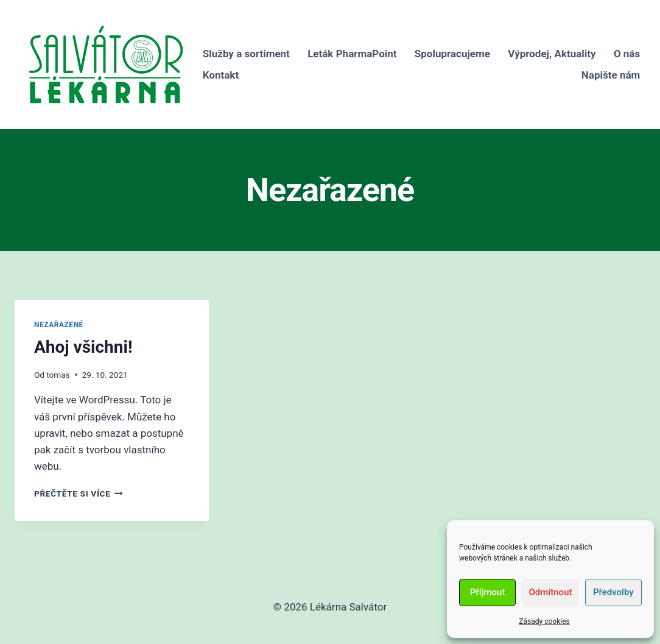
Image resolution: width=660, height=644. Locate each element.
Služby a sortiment (246, 54)
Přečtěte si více (79, 494)
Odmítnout (551, 592)
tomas (58, 375)
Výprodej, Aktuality (552, 54)
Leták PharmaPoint (352, 54)
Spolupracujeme (452, 54)
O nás (627, 54)
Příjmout (487, 592)
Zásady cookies (544, 621)
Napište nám (611, 75)
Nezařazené (59, 325)
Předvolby (613, 592)
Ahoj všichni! (83, 347)
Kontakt (221, 75)
